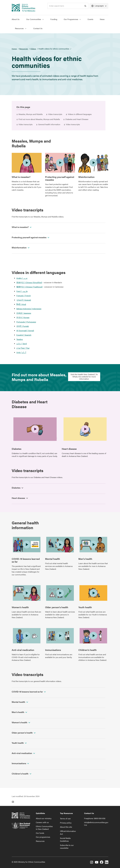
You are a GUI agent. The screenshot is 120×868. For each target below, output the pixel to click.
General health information (49, 124)
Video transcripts (55, 114)
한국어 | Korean (23, 317)
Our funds (40, 833)
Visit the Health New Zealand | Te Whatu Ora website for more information (84, 377)
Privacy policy (66, 823)
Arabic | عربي (22, 278)
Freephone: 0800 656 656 (95, 818)
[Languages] (99, 6)
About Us (16, 19)
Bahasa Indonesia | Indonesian (29, 309)
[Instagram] (92, 863)
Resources (24, 49)
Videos (33, 49)
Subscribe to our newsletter (67, 847)
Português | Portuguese (26, 322)
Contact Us (38, 28)
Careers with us (42, 822)
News (102, 19)
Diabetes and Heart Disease (77, 119)
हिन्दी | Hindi (21, 304)
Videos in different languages (80, 114)
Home (14, 49)
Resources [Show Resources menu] (21, 28)
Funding (54, 19)
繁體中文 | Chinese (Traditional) (29, 287)
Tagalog (20, 339)
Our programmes (43, 837)
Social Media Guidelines (65, 840)
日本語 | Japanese (24, 313)
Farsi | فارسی (22, 291)
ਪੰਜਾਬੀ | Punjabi (23, 326)
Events (90, 19)
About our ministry (44, 818)
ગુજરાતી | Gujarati (24, 300)
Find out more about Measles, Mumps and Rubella (39, 119)
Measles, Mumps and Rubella (31, 114)
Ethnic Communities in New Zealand (44, 828)
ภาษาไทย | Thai (23, 348)
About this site (66, 827)
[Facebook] (102, 863)
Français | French (24, 296)
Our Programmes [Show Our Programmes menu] (72, 19)
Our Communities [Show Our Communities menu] (35, 19)
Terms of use (65, 818)
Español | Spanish (24, 335)
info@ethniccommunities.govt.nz (96, 824)
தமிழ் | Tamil (22, 344)
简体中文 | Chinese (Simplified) (29, 282)
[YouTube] (97, 863)
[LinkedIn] (107, 863)
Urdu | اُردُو (21, 352)
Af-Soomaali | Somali (25, 331)
